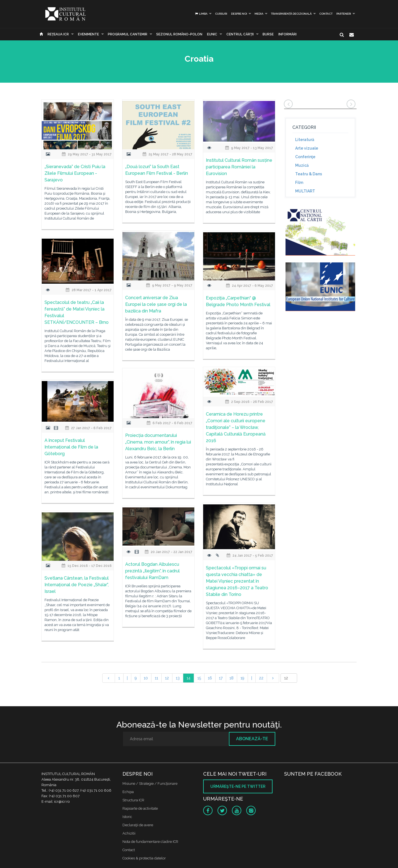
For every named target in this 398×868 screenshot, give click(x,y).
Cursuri (221, 14)
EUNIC (212, 34)
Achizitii (129, 833)
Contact (326, 14)
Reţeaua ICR (58, 34)
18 (231, 678)
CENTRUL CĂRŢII (240, 34)
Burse (268, 34)
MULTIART (305, 191)
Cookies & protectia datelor (144, 858)
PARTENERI (344, 14)
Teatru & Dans (309, 174)
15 (199, 678)
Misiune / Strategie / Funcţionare (150, 784)
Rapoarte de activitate (140, 808)
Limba (201, 14)
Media (259, 14)
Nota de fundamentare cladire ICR (150, 842)
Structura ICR (133, 800)
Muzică (302, 165)
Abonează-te (252, 739)
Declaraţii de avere (138, 825)
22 (261, 678)
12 (167, 678)
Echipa (128, 792)
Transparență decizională (291, 14)
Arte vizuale (307, 148)
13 (178, 678)
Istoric (127, 817)
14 (188, 678)
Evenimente (88, 34)
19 (242, 678)
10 (146, 678)
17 (221, 678)
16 (210, 678)
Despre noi (239, 14)
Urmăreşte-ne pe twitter (238, 786)
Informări (287, 34)
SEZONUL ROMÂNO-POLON (179, 34)
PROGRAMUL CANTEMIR (128, 34)
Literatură (305, 140)
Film (299, 183)
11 (156, 678)
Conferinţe (305, 157)
